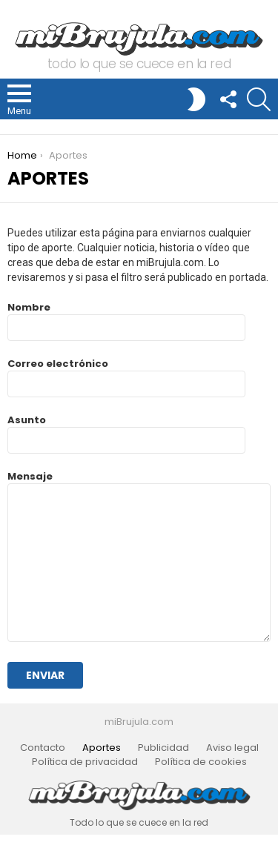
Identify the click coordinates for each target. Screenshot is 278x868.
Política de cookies (201, 762)
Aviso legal (232, 748)
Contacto (43, 748)
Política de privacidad (85, 762)
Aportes (102, 748)
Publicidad (163, 748)
